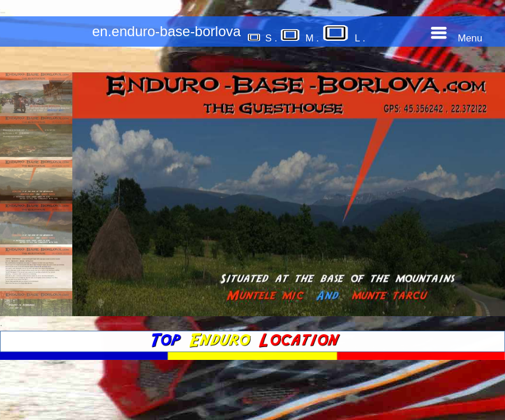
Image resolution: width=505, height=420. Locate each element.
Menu (457, 38)
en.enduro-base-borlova (166, 32)
